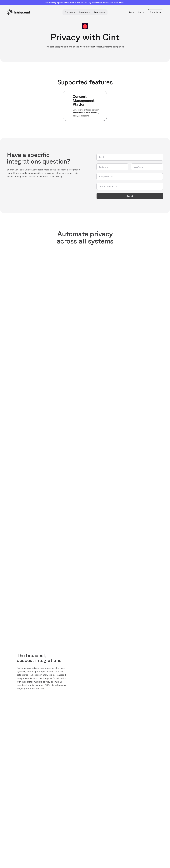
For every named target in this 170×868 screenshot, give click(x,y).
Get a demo (155, 12)
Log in (141, 12)
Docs (132, 12)
